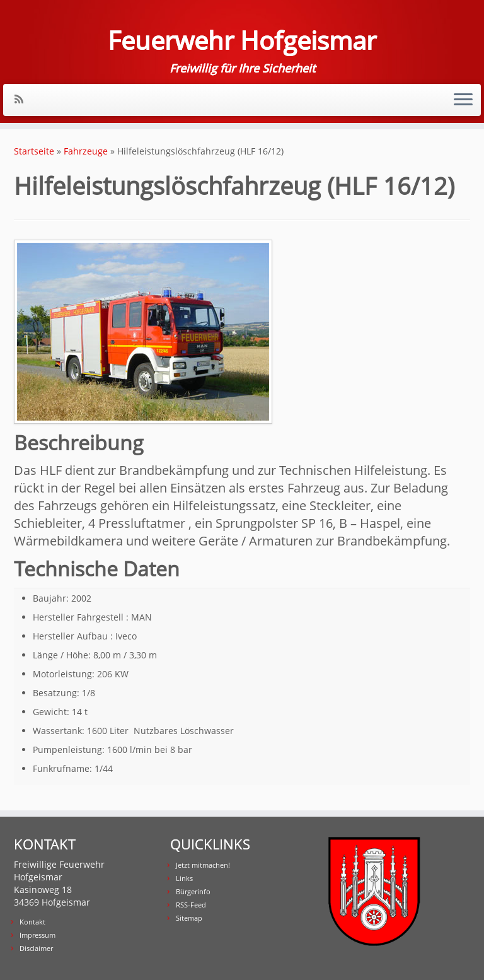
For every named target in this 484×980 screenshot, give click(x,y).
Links (184, 878)
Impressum (37, 935)
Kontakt (32, 922)
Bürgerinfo (193, 891)
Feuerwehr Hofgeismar (242, 40)
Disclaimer (36, 948)
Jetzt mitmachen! (203, 865)
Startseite (34, 151)
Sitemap (189, 918)
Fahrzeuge (86, 151)
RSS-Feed (191, 905)
